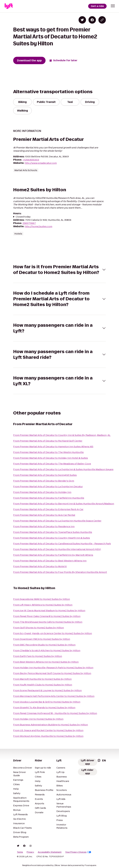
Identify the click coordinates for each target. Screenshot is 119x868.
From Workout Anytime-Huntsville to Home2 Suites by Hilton (48, 736)
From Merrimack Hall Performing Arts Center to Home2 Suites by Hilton (54, 696)
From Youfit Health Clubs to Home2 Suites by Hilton (43, 685)
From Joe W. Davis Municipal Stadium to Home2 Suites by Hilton (49, 610)
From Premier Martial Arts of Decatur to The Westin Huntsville (48, 452)
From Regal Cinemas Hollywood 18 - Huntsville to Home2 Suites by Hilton (55, 713)
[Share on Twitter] (82, 20)
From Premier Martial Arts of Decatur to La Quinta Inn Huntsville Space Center (57, 521)
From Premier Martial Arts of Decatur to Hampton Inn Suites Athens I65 (53, 446)
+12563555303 (31, 160)
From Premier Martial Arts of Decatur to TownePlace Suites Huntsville (53, 532)
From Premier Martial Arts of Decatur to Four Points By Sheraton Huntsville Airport (60, 572)
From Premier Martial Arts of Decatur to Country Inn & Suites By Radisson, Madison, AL (62, 435)
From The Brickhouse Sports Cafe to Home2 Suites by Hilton (48, 622)
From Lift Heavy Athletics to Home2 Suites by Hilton (43, 605)
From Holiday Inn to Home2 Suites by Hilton (38, 719)
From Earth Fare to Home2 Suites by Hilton (38, 656)
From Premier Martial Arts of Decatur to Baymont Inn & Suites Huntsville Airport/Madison (64, 504)
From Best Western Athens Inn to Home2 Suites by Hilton (46, 662)
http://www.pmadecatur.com (41, 163)
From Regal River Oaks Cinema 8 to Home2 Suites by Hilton (47, 616)
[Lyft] (9, 6)
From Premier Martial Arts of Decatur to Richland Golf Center (48, 441)
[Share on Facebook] (92, 20)
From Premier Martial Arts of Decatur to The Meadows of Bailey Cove (52, 464)
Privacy (30, 852)
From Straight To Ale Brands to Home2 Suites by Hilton (44, 707)
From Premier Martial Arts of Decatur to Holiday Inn (42, 492)
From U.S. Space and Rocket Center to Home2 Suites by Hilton (48, 730)
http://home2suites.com (39, 226)
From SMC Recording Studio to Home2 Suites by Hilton (44, 645)
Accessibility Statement (50, 852)
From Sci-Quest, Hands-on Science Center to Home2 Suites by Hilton (53, 633)
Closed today (23, 217)
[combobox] (101, 760)
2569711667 (29, 223)
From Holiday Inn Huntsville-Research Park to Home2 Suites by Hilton (53, 668)
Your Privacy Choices (78, 852)
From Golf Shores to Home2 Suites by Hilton (39, 628)
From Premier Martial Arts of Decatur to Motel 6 (40, 566)
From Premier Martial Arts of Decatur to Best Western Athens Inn (50, 561)
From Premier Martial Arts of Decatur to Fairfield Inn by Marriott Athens (53, 555)
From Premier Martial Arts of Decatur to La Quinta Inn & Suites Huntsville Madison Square (63, 469)
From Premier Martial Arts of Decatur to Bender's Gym (44, 481)
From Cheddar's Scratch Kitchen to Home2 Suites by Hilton (47, 650)
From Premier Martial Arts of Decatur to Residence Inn (44, 526)
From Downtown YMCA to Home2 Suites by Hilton (42, 639)
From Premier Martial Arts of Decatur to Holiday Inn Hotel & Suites (51, 458)
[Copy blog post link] (102, 20)
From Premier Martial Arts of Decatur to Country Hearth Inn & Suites (52, 538)
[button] (113, 6)
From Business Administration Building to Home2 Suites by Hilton (51, 725)
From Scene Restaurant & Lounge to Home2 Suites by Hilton (47, 690)
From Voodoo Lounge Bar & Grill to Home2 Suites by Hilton (47, 702)
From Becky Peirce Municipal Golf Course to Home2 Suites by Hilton (52, 673)
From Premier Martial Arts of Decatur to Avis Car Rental (44, 515)
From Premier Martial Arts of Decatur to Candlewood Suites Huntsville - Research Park (62, 544)
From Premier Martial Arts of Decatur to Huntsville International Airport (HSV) (57, 549)
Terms (20, 852)
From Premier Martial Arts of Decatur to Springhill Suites (45, 475)
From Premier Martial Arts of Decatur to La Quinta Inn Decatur (48, 486)
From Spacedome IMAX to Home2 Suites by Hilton (42, 599)
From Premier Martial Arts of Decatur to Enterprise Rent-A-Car (48, 509)
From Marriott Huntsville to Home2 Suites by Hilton (42, 679)
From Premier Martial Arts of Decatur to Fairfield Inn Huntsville (49, 498)
